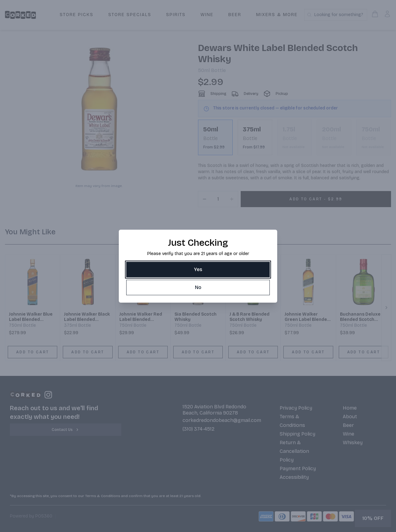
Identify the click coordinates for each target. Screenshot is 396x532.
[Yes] (198, 270)
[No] (198, 287)
